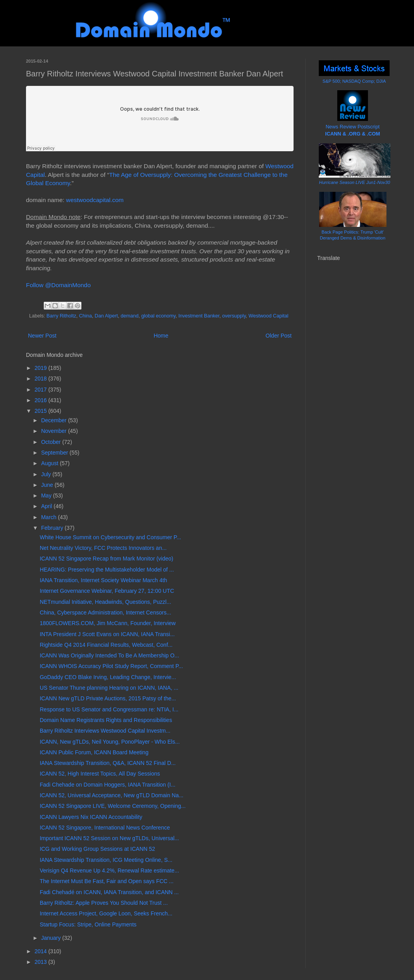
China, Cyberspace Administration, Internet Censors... (105, 612)
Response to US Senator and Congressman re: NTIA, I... (109, 709)
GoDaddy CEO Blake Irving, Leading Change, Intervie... (108, 677)
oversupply (234, 316)
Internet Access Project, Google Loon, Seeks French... (106, 913)
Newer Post (42, 336)
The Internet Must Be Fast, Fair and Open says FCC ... (107, 881)
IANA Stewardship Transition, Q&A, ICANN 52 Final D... (108, 763)
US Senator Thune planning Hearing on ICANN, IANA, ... (109, 688)
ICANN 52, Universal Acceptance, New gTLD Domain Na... (112, 795)
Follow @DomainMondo (58, 285)
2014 (42, 951)
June (48, 485)
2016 (42, 400)
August (50, 463)
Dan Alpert (106, 316)
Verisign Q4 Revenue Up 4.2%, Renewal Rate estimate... (109, 870)
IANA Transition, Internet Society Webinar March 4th (103, 580)
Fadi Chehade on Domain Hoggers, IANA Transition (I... (108, 785)
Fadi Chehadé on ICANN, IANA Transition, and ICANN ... (109, 892)
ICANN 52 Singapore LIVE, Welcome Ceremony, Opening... (113, 806)
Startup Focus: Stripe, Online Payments (88, 924)
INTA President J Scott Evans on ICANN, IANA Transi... (107, 634)
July (47, 474)
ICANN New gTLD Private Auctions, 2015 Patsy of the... (108, 698)
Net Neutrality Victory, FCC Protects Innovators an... (103, 548)
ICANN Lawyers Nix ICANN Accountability (91, 817)
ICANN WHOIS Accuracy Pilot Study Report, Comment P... (111, 666)
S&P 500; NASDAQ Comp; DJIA (354, 81)
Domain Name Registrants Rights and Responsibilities (106, 720)
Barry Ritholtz (61, 316)
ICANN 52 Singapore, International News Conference (105, 828)
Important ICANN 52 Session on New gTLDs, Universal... (109, 838)
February (53, 528)
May (47, 496)
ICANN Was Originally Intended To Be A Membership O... (109, 655)
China (86, 316)
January (52, 938)
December (54, 420)
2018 (42, 379)
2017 (42, 390)
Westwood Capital (269, 316)
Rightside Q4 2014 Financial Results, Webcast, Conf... (106, 645)
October (52, 442)
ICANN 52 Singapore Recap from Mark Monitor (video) (106, 559)
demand (129, 316)
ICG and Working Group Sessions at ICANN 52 (97, 849)
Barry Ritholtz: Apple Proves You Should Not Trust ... (104, 903)
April (47, 506)
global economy (158, 316)
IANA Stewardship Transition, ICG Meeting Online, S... (106, 860)
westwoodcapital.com (95, 200)
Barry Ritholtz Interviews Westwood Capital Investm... (105, 731)
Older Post (279, 336)
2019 (42, 368)
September (55, 453)
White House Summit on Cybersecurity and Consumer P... (110, 537)
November (54, 431)
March (49, 517)
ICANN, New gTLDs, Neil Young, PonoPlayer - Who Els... (110, 742)
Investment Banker (199, 316)
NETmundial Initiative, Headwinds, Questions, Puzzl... (105, 602)
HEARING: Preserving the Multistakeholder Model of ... (107, 570)
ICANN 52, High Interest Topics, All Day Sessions (100, 774)
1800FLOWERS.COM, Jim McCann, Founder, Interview (108, 623)
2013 (42, 962)
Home (161, 336)
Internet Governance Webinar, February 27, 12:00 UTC (107, 591)
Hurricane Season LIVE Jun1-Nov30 (355, 182)
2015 (42, 411)
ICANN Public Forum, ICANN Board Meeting (94, 752)
